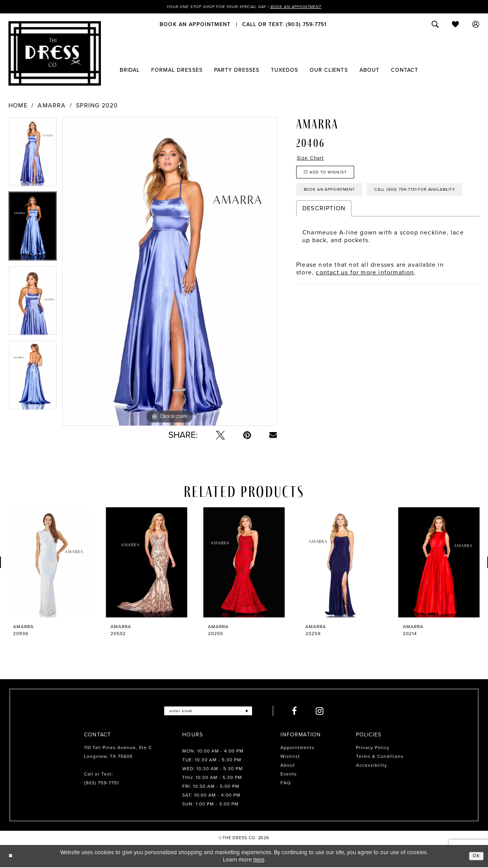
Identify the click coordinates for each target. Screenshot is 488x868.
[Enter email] (208, 712)
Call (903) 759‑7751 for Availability (352, 217)
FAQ (286, 784)
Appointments (298, 748)
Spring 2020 (97, 106)
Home (18, 106)
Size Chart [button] (313, 159)
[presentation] (49, 563)
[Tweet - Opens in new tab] (220, 436)
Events (289, 775)
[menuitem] (195, 25)
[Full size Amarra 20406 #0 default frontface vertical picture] (170, 272)
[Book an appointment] (195, 25)
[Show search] (435, 25)
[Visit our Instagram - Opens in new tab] (327, 712)
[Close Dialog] (11, 857)
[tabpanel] (33, 155)
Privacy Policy (373, 748)
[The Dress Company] (55, 54)
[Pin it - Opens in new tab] (247, 436)
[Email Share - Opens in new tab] (273, 436)
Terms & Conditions (380, 757)
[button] (476, 25)
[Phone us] (284, 25)
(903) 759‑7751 (101, 784)
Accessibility (372, 766)
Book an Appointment (305, 7)
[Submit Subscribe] (253, 712)
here (259, 860)
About (288, 766)
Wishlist (290, 757)
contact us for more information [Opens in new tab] (365, 301)
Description (324, 237)
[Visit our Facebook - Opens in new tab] (302, 712)
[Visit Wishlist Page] (456, 25)
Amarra (52, 106)
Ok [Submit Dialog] (476, 856)
